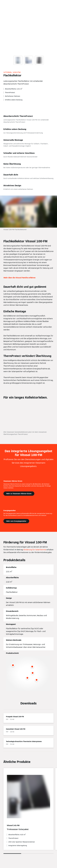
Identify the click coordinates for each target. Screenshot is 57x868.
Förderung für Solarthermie (35, 550)
